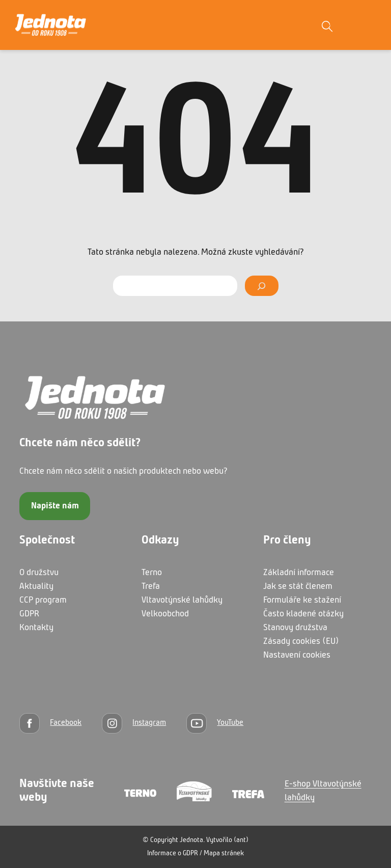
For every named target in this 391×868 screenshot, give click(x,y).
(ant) (241, 840)
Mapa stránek (224, 853)
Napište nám (55, 506)
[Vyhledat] (261, 286)
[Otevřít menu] (368, 25)
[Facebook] (50, 723)
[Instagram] (134, 723)
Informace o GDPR (173, 853)
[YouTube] (215, 723)
